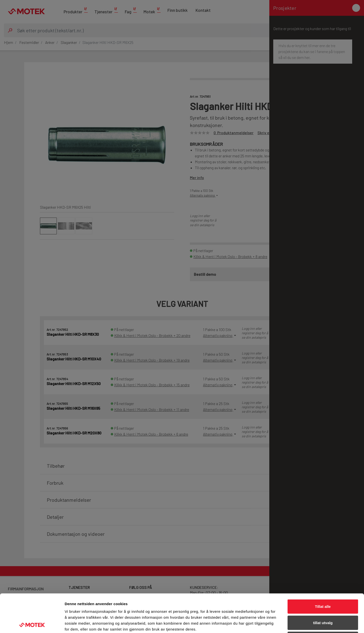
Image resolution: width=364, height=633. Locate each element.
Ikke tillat (323, 601)
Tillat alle (323, 568)
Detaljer (263, 623)
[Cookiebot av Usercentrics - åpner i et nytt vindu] (32, 623)
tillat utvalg (323, 585)
